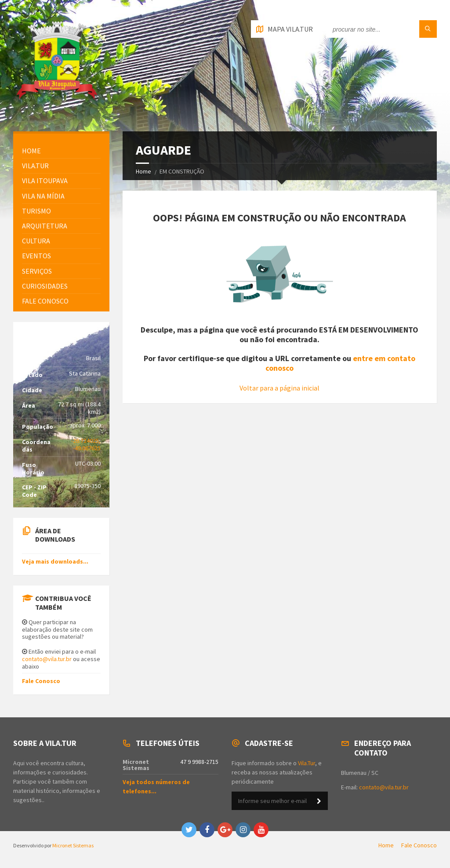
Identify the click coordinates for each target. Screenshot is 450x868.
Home (143, 171)
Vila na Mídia (43, 196)
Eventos (36, 256)
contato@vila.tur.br (47, 659)
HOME (31, 151)
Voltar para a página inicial (279, 388)
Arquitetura (45, 226)
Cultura (36, 241)
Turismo (36, 211)
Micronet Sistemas (73, 845)
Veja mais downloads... (55, 561)
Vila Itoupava (45, 181)
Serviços (37, 271)
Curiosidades (45, 286)
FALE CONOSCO (45, 301)
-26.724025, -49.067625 (86, 444)
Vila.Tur (35, 166)
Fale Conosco (41, 681)
